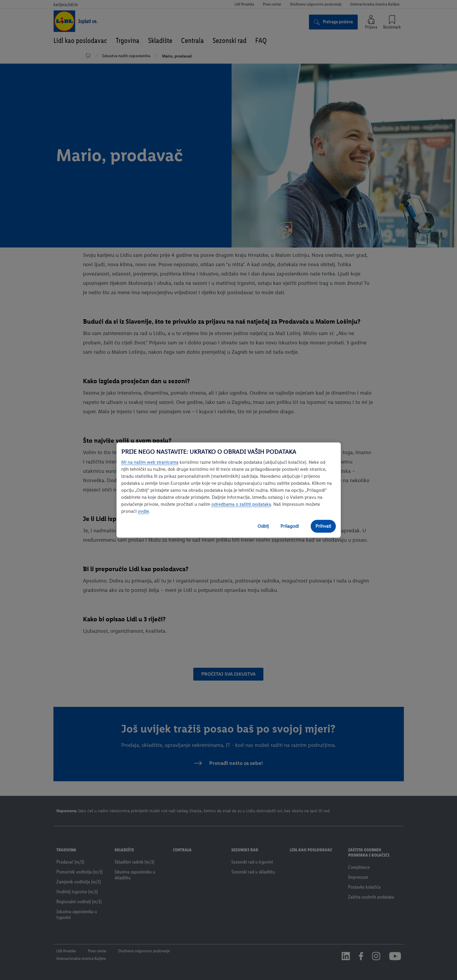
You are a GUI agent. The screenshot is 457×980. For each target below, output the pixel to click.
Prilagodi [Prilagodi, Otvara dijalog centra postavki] (290, 526)
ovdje (143, 511)
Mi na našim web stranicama (150, 462)
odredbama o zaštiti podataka (241, 504)
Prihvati (323, 526)
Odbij (263, 526)
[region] (229, 490)
